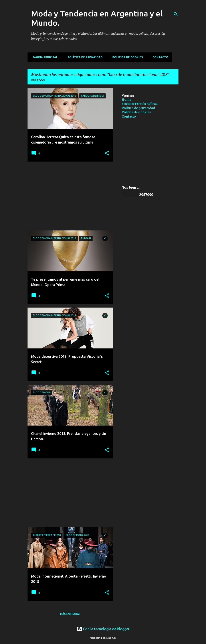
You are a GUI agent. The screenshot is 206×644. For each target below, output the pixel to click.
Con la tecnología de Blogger (103, 629)
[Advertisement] (69, 196)
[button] (107, 153)
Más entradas (70, 614)
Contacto (159, 57)
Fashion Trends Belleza (140, 104)
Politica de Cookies (126, 57)
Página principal (44, 57)
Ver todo (38, 80)
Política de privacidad (84, 57)
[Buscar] (176, 14)
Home (126, 100)
